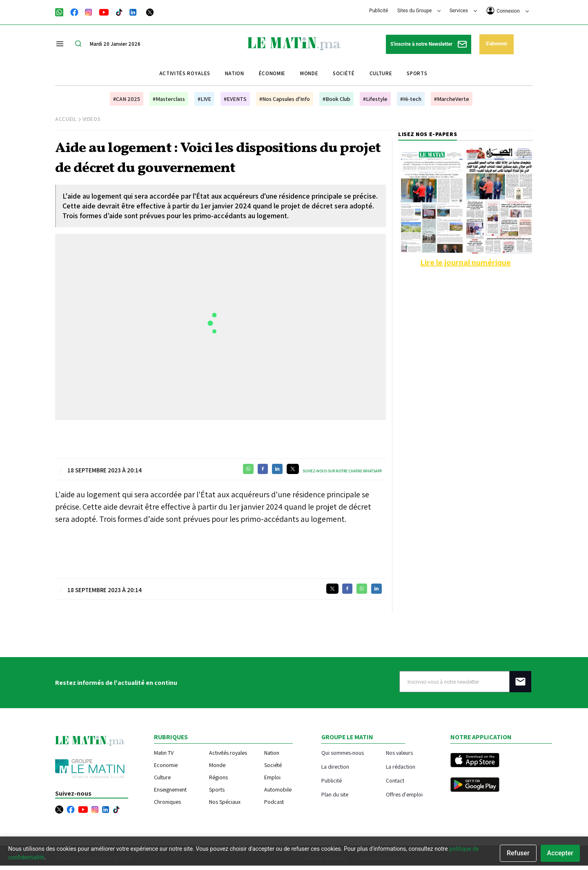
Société (344, 73)
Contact (395, 780)
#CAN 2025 (127, 99)
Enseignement (170, 789)
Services (463, 11)
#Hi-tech (411, 99)
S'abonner (496, 44)
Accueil (66, 119)
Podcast (274, 802)
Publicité (379, 11)
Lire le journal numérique (465, 262)
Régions (218, 777)
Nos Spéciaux (225, 802)
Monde (309, 73)
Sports (417, 73)
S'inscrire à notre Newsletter (429, 44)
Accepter (560, 853)
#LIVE (204, 99)
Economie (166, 765)
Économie (272, 73)
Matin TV (164, 753)
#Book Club (336, 99)
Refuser (518, 853)
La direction (335, 766)
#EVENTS (235, 99)
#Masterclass (169, 99)
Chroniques (167, 802)
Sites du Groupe (419, 11)
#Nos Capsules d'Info (285, 99)
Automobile (278, 789)
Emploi (272, 777)
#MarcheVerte (452, 99)
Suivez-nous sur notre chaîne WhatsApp (342, 471)
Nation (235, 73)
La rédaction (401, 766)
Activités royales (185, 73)
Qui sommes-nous (343, 753)
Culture (381, 73)
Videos (92, 119)
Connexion (508, 11)
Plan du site (335, 794)
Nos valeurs (399, 753)
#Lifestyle (375, 99)
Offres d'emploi (404, 794)
